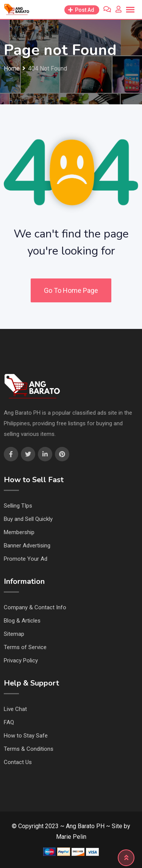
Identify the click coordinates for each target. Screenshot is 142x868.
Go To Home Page (71, 290)
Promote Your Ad (26, 559)
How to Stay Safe (26, 736)
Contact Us (18, 762)
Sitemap (14, 634)
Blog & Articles (22, 621)
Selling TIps (18, 506)
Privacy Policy (21, 660)
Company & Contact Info (35, 607)
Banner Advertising (27, 546)
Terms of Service (25, 647)
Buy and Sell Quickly (28, 519)
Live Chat (15, 709)
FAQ (9, 722)
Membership (19, 532)
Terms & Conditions (29, 749)
